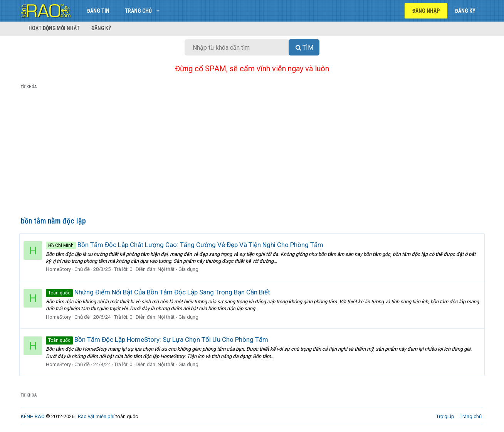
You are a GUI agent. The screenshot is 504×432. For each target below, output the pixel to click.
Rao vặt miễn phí (96, 416)
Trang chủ (138, 11)
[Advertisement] (252, 155)
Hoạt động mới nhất (54, 28)
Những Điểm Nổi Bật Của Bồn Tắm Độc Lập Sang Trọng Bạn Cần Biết (160, 292)
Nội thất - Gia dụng (180, 269)
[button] (158, 11)
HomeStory (60, 269)
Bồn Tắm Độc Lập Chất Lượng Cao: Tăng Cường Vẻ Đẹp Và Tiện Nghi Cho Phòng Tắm (186, 245)
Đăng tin (98, 11)
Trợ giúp (445, 416)
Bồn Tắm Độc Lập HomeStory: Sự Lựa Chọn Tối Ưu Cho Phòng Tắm (159, 340)
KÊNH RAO (33, 416)
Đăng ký (101, 28)
